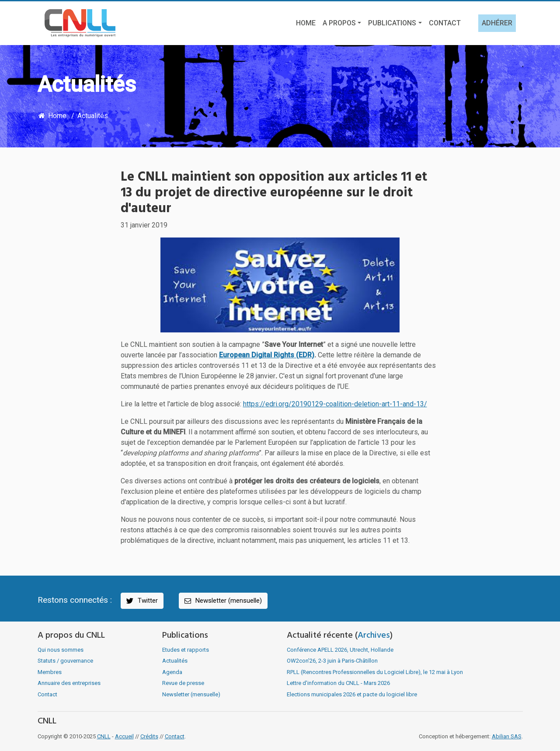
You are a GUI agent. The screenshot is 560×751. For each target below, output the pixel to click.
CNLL (104, 736)
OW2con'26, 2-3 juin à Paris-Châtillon (332, 661)
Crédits (149, 736)
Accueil (124, 736)
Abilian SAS (507, 736)
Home (306, 23)
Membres (50, 672)
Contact (445, 23)
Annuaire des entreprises (69, 683)
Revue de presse (183, 683)
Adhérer (497, 23)
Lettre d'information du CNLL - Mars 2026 (338, 683)
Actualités (93, 116)
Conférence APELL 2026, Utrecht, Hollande (340, 650)
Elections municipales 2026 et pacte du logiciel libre (352, 694)
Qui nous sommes (61, 650)
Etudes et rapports (186, 650)
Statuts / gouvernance (65, 661)
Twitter (141, 601)
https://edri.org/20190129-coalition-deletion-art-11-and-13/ (335, 404)
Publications (392, 23)
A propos (339, 23)
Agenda (172, 672)
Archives (374, 636)
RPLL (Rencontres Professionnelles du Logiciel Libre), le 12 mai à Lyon (375, 672)
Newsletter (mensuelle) (223, 601)
